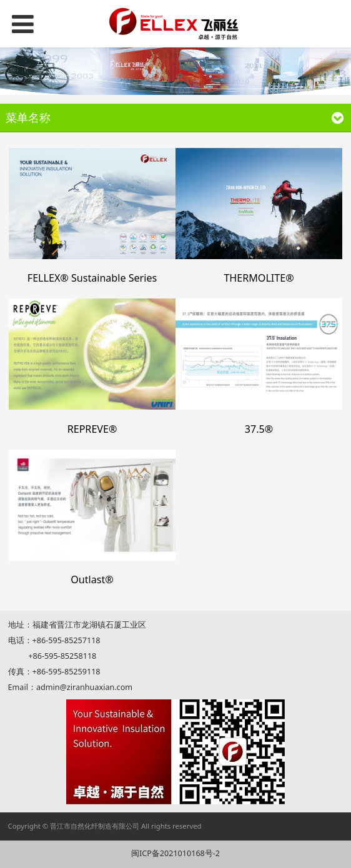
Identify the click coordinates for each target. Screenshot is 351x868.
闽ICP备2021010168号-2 (175, 853)
